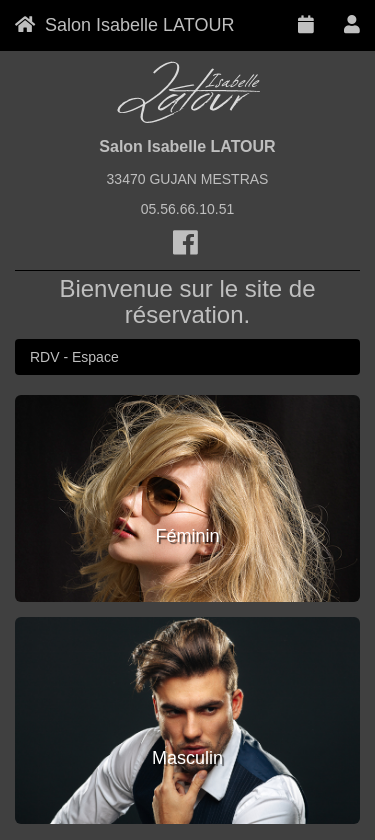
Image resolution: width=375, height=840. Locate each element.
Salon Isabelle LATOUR (124, 25)
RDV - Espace (74, 357)
